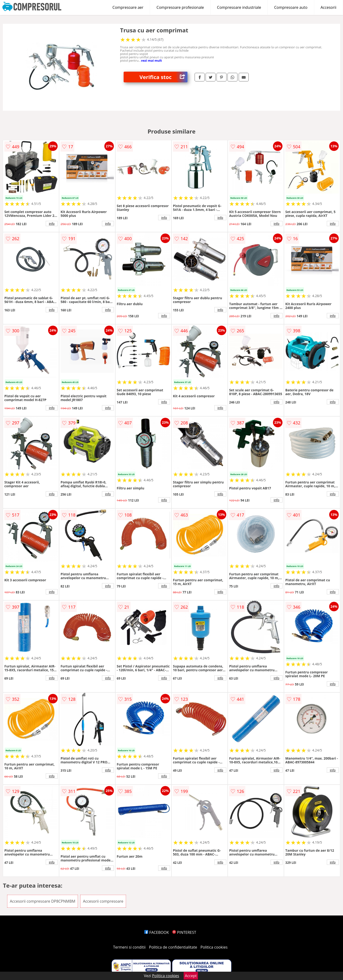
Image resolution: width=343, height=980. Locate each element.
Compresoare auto (291, 7)
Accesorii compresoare (103, 901)
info (52, 224)
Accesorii (328, 7)
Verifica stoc (164, 77)
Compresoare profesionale (180, 7)
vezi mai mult (151, 60)
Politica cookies (214, 947)
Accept (191, 976)
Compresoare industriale (239, 7)
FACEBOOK (157, 932)
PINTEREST (184, 932)
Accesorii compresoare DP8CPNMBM (43, 901)
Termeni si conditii (129, 947)
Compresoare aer (128, 7)
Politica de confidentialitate (173, 947)
